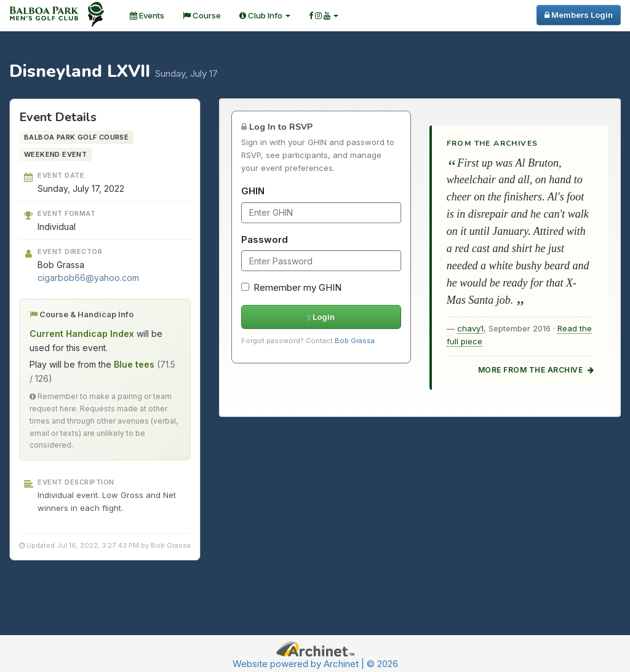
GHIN (253, 191)
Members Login (579, 15)
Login (321, 317)
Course (202, 15)
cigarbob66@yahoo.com (88, 278)
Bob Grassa (355, 341)
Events (147, 15)
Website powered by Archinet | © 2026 (315, 664)
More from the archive (536, 370)
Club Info (265, 15)
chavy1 (470, 328)
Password (265, 239)
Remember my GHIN (291, 287)
